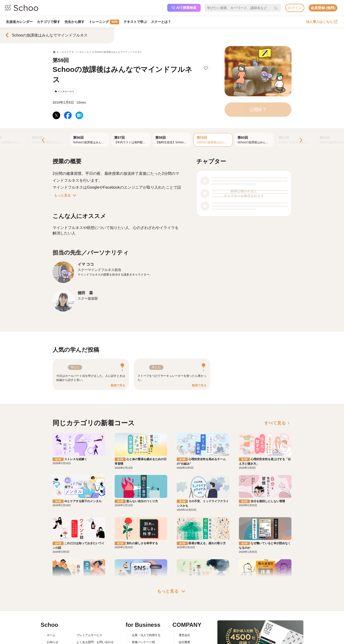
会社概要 (184, 642)
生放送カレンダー (19, 22)
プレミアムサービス (89, 635)
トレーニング (104, 22)
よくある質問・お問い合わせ (95, 642)
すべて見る (278, 423)
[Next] (301, 141)
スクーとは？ (161, 22)
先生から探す (75, 22)
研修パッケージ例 (143, 642)
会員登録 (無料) (323, 8)
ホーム (51, 635)
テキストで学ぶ (135, 22)
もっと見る (66, 195)
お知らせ (53, 642)
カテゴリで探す (49, 22)
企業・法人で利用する (146, 635)
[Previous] (43, 141)
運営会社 (184, 635)
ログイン (295, 8)
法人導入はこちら (322, 22)
